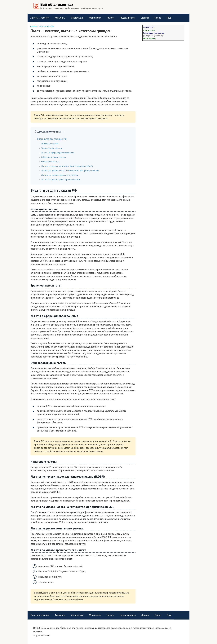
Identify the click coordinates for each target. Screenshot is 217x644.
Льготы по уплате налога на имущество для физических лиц (70, 171)
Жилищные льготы (50, 144)
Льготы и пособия (40, 18)
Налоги (110, 18)
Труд (169, 18)
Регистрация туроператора (154, 33)
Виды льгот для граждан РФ (52, 139)
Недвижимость (128, 18)
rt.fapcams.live (149, 27)
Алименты (60, 18)
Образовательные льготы (53, 157)
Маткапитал (95, 18)
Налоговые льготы (50, 162)
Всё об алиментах (57, 4)
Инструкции (77, 18)
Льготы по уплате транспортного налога (60, 180)
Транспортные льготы (52, 148)
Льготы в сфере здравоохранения (58, 153)
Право (158, 18)
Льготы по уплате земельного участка (60, 175)
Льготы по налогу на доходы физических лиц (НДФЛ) (67, 166)
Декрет (145, 18)
